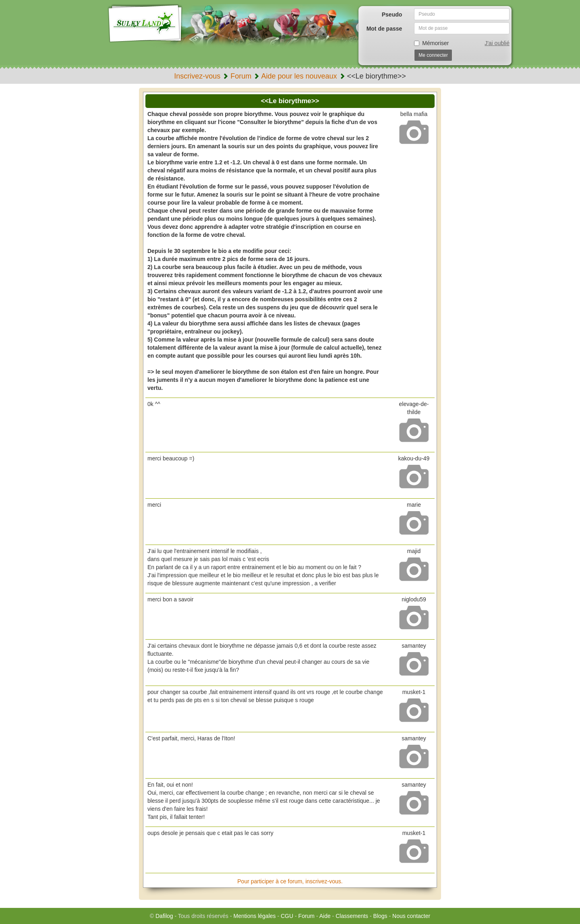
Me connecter (433, 55)
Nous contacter (411, 916)
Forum (241, 76)
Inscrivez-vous (197, 76)
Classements (352, 916)
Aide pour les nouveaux (299, 76)
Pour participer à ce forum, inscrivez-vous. (290, 881)
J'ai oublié (497, 43)
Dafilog (164, 916)
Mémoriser (431, 43)
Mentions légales (254, 916)
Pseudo (392, 15)
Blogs (380, 916)
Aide (325, 916)
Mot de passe (384, 29)
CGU (287, 916)
